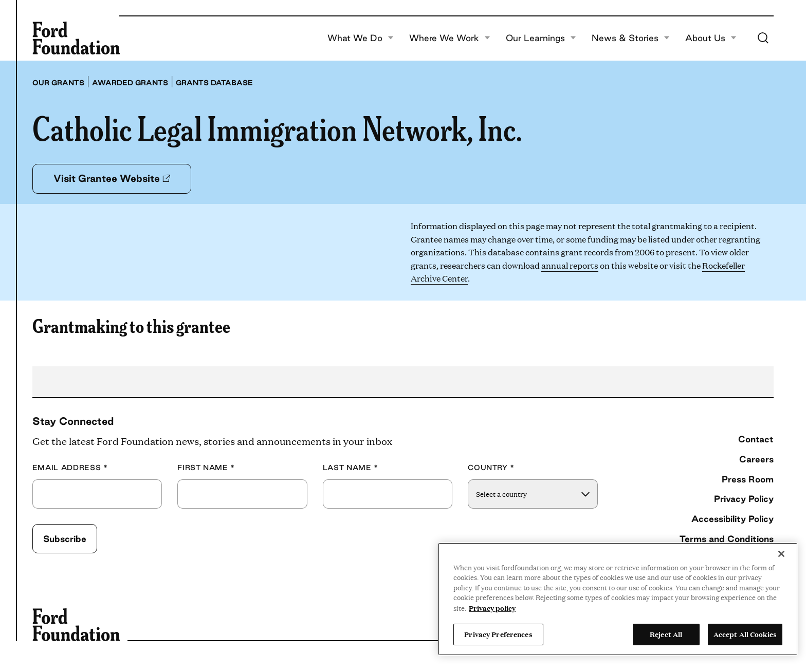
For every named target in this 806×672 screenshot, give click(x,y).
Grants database (214, 83)
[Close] (781, 554)
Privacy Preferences (498, 634)
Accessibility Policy (732, 519)
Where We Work (450, 38)
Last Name (351, 468)
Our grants (58, 83)
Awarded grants (130, 83)
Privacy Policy (744, 499)
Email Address (70, 468)
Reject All (666, 634)
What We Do (361, 38)
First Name (206, 468)
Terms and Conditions (727, 539)
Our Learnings (541, 38)
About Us (711, 38)
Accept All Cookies (745, 634)
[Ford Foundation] (76, 38)
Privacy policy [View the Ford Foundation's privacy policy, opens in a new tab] (492, 608)
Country (491, 468)
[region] (618, 599)
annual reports (570, 265)
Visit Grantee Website (112, 178)
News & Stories (631, 38)
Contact (756, 439)
